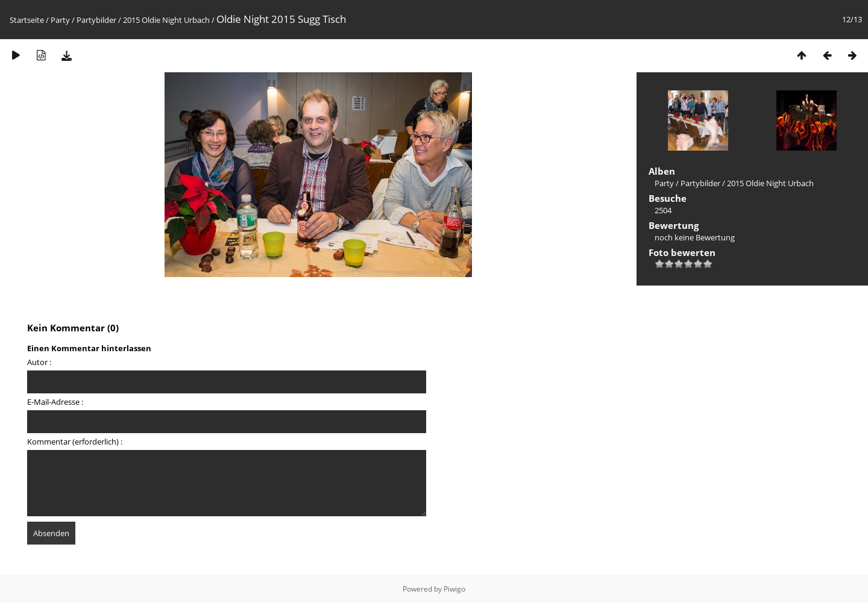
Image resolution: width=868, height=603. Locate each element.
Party (60, 20)
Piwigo (454, 589)
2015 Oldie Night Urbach (166, 20)
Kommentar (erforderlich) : (75, 442)
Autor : (39, 362)
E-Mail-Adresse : (55, 402)
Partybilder (96, 20)
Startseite (27, 20)
